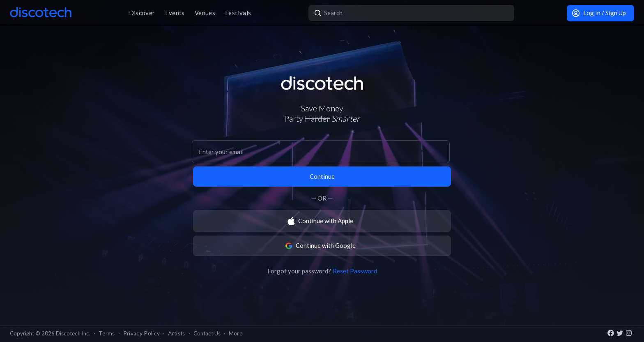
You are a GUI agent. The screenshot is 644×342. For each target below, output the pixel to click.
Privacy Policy (142, 333)
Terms (107, 333)
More (236, 333)
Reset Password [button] (355, 271)
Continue (322, 176)
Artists (176, 333)
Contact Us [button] (207, 333)
